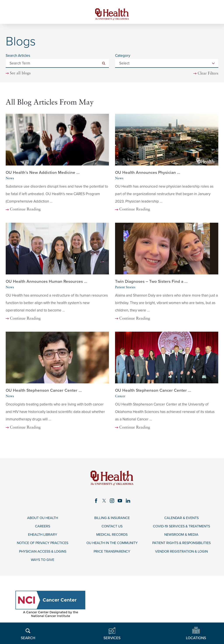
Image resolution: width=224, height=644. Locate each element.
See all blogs (20, 74)
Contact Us (112, 528)
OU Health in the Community (112, 545)
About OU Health (43, 519)
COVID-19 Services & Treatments (181, 528)
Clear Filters (208, 74)
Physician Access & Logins (43, 554)
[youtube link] (120, 502)
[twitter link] (104, 502)
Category (123, 56)
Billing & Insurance (112, 519)
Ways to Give (43, 562)
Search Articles (18, 56)
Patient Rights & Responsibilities (181, 545)
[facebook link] (96, 502)
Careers (43, 528)
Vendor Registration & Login (181, 554)
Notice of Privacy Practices (43, 545)
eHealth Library (43, 537)
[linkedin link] (129, 502)
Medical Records (112, 537)
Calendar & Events (181, 519)
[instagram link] (112, 502)
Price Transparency (112, 554)
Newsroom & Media (181, 537)
